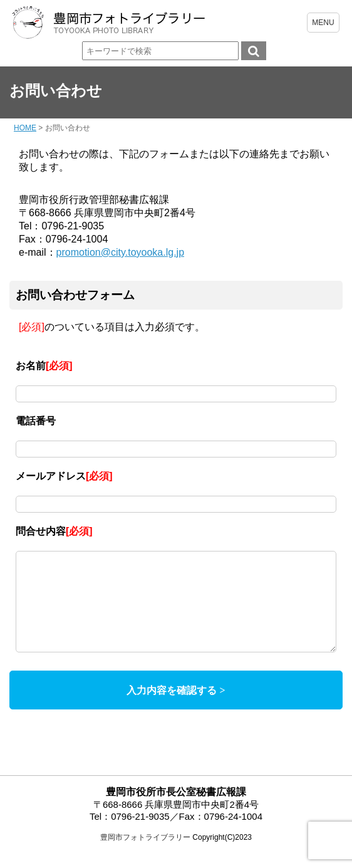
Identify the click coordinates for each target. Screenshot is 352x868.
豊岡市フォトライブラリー (145, 856)
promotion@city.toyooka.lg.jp (120, 252)
